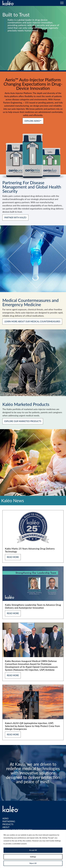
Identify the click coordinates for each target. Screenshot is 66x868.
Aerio (5, 818)
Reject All (33, 863)
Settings (33, 857)
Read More (13, 557)
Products (8, 824)
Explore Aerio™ (33, 121)
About (6, 827)
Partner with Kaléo (15, 217)
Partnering (9, 821)
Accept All (33, 850)
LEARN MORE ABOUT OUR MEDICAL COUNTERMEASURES (32, 321)
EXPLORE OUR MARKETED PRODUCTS (23, 421)
